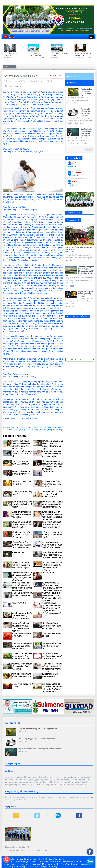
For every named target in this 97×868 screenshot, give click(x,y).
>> (20, 58)
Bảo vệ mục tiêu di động (49, 867)
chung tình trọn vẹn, (33, 427)
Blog (10, 86)
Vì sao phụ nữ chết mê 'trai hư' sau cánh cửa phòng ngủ (51, 484)
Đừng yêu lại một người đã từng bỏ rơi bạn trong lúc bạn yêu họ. (52, 525)
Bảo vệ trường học (13, 864)
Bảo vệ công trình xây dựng (70, 864)
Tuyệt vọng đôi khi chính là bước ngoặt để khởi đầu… (22, 454)
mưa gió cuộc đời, (27, 430)
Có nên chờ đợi (48, 472)
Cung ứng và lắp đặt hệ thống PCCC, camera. (22, 862)
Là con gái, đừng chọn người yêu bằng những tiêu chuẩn (21, 515)
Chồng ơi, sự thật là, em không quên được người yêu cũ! (52, 535)
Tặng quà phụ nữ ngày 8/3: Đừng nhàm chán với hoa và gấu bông (52, 656)
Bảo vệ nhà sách (32, 867)
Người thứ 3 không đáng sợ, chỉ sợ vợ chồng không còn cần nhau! (22, 656)
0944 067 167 (72, 167)
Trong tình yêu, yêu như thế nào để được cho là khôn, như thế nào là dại (52, 555)
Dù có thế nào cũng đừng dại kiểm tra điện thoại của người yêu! (21, 545)
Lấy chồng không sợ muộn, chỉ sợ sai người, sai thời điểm (51, 626)
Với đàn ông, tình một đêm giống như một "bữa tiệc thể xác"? (22, 535)
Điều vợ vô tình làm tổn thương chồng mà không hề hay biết (52, 494)
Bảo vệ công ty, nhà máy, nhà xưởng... (19, 859)
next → (91, 149)
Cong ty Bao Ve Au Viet (17, 81)
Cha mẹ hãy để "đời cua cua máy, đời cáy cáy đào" (51, 646)
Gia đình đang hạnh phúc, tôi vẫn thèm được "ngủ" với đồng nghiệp (52, 545)
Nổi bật (71, 77)
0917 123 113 (72, 185)
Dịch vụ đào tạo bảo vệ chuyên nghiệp (83, 54)
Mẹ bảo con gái (48, 573)
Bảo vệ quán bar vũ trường (16, 867)
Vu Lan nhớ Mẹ (18, 553)
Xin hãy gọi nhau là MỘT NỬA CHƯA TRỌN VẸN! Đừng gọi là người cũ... (22, 616)
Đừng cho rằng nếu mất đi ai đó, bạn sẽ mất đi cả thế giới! (22, 504)
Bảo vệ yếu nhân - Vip (57, 859)
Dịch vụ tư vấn (45, 862)
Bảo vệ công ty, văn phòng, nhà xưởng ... (35, 54)
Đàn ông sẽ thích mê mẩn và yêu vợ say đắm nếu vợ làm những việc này (52, 504)
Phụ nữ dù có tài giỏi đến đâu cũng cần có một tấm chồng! (22, 666)
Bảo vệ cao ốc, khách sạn (72, 862)
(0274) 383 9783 (73, 176)
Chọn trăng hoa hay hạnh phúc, (51, 427)
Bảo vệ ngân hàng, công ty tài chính (46, 864)
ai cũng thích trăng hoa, (17, 427)
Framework (17, 86)
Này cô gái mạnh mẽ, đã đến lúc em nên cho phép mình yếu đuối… (22, 525)
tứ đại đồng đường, (55, 430)
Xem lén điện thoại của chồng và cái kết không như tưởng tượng (52, 454)
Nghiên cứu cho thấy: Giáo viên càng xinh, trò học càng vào (86, 132)
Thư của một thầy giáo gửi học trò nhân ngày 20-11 (85, 112)
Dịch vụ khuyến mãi (41, 859)
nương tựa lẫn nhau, (41, 430)
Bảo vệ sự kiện (56, 862)
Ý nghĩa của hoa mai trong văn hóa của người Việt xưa (86, 92)
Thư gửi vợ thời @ (19, 603)
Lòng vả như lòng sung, (11, 430)
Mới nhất (72, 83)
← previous (87, 149)
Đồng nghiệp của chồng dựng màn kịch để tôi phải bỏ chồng (22, 646)
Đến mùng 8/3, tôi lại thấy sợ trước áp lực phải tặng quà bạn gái (21, 565)
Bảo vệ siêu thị (26, 864)
